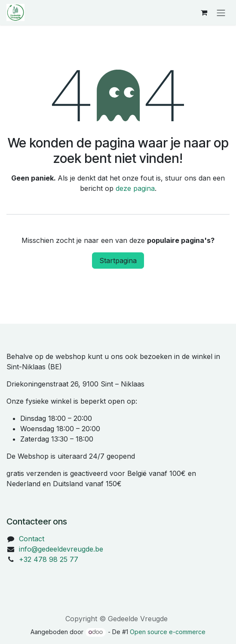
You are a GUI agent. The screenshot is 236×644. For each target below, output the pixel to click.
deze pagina (135, 188)
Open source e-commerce (168, 632)
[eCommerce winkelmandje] (204, 12)
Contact (32, 539)
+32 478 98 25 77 (49, 559)
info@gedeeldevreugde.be (61, 549)
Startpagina (118, 261)
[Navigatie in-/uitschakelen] (221, 12)
